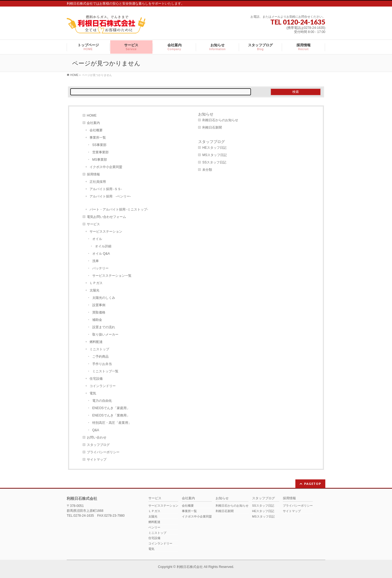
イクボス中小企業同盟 (106, 167)
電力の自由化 (102, 401)
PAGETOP (313, 484)
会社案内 (93, 123)
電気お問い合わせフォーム (106, 217)
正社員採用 (98, 182)
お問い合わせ (97, 437)
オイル (97, 239)
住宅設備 (96, 379)
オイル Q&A (101, 254)
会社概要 (96, 130)
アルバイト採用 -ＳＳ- (106, 189)
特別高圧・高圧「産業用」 (112, 423)
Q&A (96, 430)
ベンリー (154, 527)
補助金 (97, 320)
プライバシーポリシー (103, 452)
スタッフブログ (98, 445)
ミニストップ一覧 (105, 371)
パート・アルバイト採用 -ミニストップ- (119, 209)
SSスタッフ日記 (214, 162)
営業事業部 (100, 152)
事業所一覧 (98, 138)
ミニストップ (99, 349)
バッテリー (100, 268)
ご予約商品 (100, 357)
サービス (93, 224)
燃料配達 (96, 342)
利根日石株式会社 (190, 567)
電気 (93, 393)
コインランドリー (103, 386)
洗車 (96, 261)
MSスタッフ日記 (215, 155)
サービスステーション (106, 232)
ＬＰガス (96, 283)
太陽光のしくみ (104, 298)
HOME (92, 115)
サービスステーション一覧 (112, 276)
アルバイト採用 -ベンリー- (110, 196)
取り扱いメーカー (105, 334)
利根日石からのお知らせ (220, 120)
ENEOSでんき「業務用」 (111, 415)
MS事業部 (100, 160)
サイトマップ (97, 460)
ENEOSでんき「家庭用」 (111, 408)
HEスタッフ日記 (214, 148)
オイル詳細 (103, 246)
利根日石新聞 (212, 127)
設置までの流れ (104, 327)
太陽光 (94, 290)
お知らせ (206, 114)
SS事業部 (99, 145)
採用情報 (93, 174)
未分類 (207, 170)
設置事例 (99, 305)
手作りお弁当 (102, 364)
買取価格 (99, 312)
